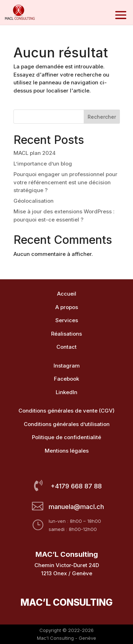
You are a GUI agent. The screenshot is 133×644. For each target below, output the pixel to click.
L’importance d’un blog (43, 164)
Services (67, 320)
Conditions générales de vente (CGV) (66, 411)
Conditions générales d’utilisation (67, 424)
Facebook (66, 379)
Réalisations (66, 334)
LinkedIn (66, 392)
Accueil (67, 294)
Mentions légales (67, 451)
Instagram (67, 366)
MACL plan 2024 (35, 153)
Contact (66, 347)
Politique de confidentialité (66, 437)
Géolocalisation (34, 201)
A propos (67, 307)
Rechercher (102, 117)
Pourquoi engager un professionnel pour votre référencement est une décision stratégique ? (65, 182)
